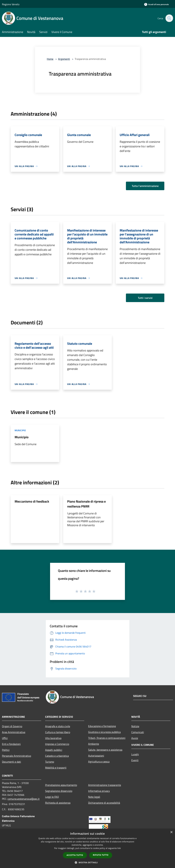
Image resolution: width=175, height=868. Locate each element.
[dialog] (87, 848)
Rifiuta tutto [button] (101, 855)
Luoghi (135, 754)
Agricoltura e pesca (99, 762)
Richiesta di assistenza (58, 803)
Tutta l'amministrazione (145, 186)
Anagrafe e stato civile (58, 726)
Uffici (5, 738)
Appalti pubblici (54, 750)
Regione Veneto (11, 4)
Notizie (135, 726)
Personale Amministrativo (16, 756)
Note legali (94, 797)
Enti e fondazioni (11, 744)
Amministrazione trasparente (105, 785)
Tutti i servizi (145, 298)
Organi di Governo (12, 726)
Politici (6, 750)
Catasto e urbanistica (57, 756)
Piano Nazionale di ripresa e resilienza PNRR (86, 504)
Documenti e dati (11, 762)
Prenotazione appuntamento (61, 785)
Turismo (50, 762)
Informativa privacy (99, 791)
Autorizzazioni (96, 756)
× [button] (171, 832)
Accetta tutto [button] (75, 855)
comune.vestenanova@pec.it (24, 799)
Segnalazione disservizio (59, 791)
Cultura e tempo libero (58, 732)
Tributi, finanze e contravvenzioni (107, 738)
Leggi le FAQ (52, 797)
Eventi (135, 760)
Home (50, 59)
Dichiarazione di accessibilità (104, 803)
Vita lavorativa (53, 738)
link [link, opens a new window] (119, 848)
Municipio (20, 430)
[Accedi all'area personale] (156, 4)
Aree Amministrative (14, 732)
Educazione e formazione (102, 726)
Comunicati (138, 732)
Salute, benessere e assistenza (105, 750)
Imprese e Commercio (57, 744)
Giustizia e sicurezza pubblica (104, 732)
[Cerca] (169, 18)
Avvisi (135, 738)
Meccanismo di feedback (32, 501)
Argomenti (64, 59)
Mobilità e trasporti (56, 768)
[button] (87, 862)
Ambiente (94, 744)
